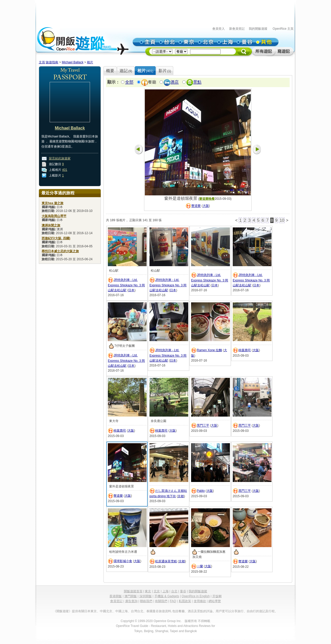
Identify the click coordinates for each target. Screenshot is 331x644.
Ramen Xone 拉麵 (209, 350)
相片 (90, 62)
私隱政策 (185, 601)
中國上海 (122, 611)
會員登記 (116, 601)
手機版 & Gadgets (167, 596)
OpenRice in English (196, 596)
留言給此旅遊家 (60, 158)
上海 (165, 591)
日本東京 (91, 611)
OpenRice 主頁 (283, 29)
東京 (148, 591)
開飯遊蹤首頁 (133, 591)
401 (65, 170)
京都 (181, 496)
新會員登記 (237, 29)
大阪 (206, 206)
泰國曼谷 (153, 611)
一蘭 (200, 566)
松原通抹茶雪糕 (166, 561)
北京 (157, 591)
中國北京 (106, 611)
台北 (174, 591)
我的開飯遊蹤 (258, 29)
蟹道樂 (196, 206)
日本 (131, 290)
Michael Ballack (73, 62)
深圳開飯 (146, 596)
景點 (197, 82)
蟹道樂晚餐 (207, 199)
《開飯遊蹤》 (63, 611)
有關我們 (161, 601)
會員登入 (219, 29)
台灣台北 (137, 611)
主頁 (42, 62)
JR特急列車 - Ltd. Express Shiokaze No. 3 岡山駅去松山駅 (126, 285)
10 (282, 220)
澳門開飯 (131, 596)
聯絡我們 (146, 601)
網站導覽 (215, 601)
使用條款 (200, 601)
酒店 (175, 82)
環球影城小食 (123, 561)
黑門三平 (203, 426)
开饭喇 (217, 596)
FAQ (173, 601)
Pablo (201, 491)
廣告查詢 (131, 601)
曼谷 (183, 591)
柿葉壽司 (245, 350)
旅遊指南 (52, 62)
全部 (129, 82)
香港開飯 (116, 596)
